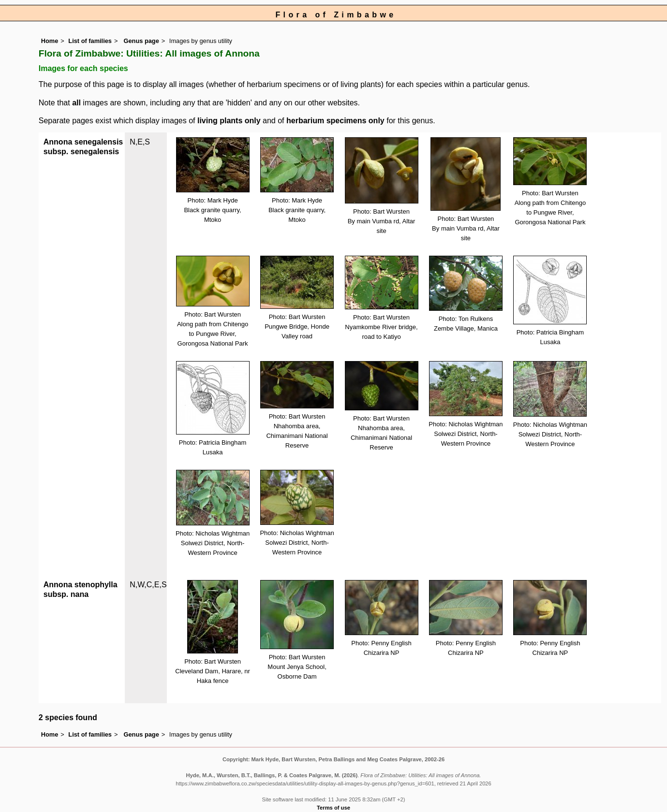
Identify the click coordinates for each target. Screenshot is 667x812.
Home (50, 41)
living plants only (229, 121)
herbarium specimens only (335, 121)
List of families (90, 41)
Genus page (141, 41)
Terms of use (333, 808)
